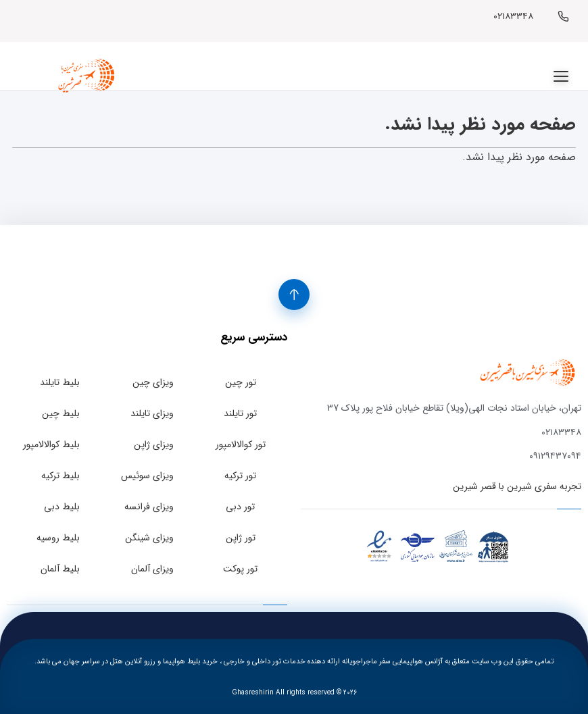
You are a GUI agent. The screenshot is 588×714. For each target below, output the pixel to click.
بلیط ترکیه (60, 476)
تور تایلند (240, 413)
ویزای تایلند (152, 413)
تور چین (241, 382)
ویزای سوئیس (147, 476)
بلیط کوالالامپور (51, 444)
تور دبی (240, 507)
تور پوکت (240, 569)
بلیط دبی (62, 507)
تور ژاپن (241, 538)
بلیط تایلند (60, 382)
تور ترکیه (240, 476)
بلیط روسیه (58, 538)
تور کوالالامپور (241, 444)
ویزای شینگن (149, 538)
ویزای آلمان (152, 569)
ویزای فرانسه (149, 507)
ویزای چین (153, 382)
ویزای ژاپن (154, 444)
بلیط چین (61, 413)
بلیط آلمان (60, 569)
